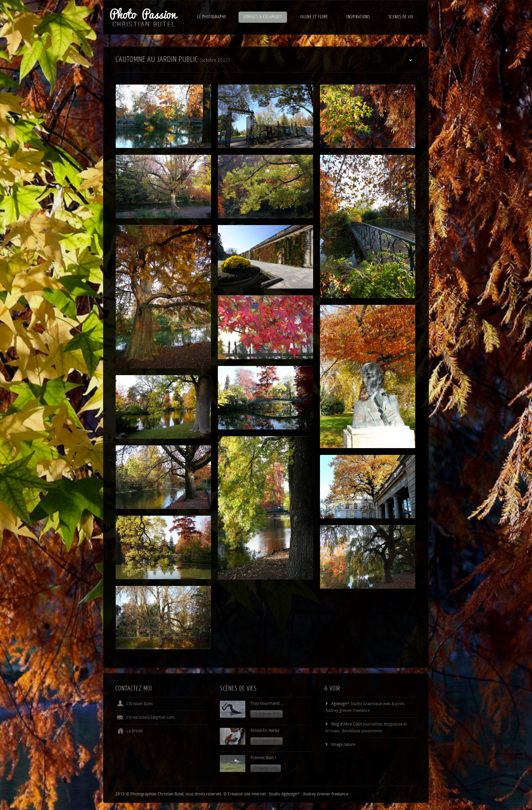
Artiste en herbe (265, 731)
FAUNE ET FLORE (314, 17)
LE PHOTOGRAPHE (212, 17)
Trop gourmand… (267, 704)
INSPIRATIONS (358, 17)
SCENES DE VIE (401, 17)
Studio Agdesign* (284, 794)
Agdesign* (340, 704)
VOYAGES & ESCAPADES (263, 17)
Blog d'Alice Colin (347, 724)
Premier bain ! (263, 758)
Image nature (343, 745)
